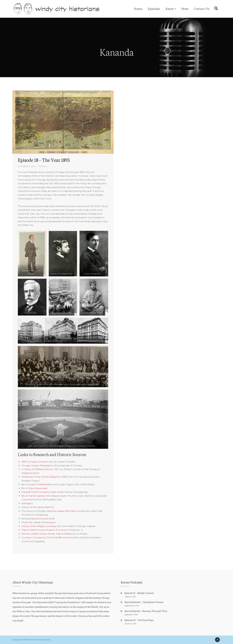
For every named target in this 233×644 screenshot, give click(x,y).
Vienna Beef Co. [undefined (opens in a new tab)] (46, 507)
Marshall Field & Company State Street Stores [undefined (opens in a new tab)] (47, 492)
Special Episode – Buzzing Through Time (146, 611)
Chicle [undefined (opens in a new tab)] (25, 522)
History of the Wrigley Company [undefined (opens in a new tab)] (39, 526)
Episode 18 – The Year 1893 (44, 160)
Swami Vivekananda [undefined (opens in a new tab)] (40, 484)
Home (138, 8)
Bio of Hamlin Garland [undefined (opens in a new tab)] (33, 496)
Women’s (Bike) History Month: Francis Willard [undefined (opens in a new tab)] (46, 534)
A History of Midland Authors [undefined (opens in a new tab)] (37, 469)
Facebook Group (94, 593)
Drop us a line (85, 616)
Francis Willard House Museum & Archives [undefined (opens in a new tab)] (44, 530)
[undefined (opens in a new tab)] (37, 462)
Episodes (154, 8)
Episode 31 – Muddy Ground (139, 593)
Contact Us (202, 8)
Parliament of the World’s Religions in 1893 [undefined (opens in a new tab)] (44, 477)
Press (185, 8)
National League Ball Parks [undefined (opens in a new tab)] (61, 511)
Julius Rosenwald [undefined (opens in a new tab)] (38, 488)
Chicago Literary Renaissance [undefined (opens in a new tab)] (37, 465)
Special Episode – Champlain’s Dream (144, 602)
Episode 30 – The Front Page (139, 620)
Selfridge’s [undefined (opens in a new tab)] (27, 503)
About (170, 8)
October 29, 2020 (27, 166)
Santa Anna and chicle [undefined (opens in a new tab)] (42, 519)
